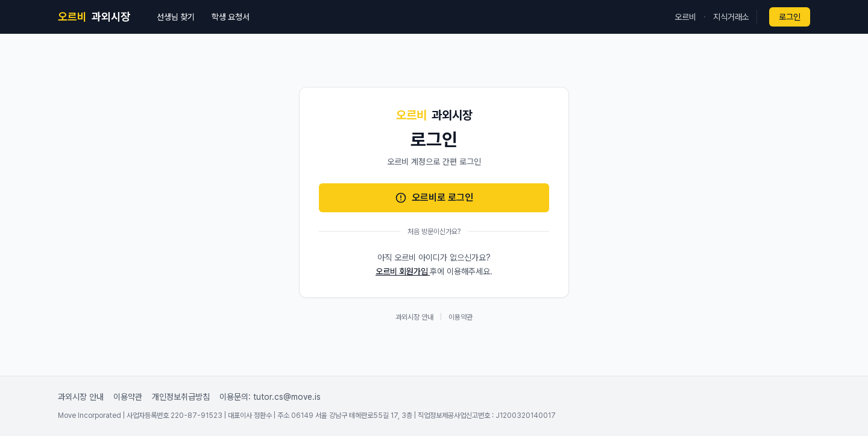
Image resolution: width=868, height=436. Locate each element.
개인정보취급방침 (181, 397)
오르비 (685, 17)
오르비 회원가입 (403, 271)
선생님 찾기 (176, 17)
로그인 (790, 17)
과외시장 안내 (414, 317)
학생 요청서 (231, 17)
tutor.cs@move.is (287, 397)
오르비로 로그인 (434, 198)
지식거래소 (731, 17)
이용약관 (461, 317)
